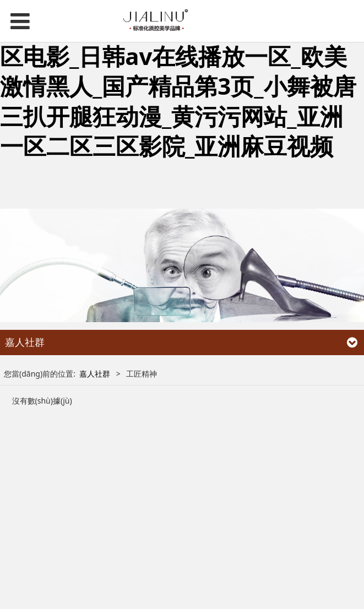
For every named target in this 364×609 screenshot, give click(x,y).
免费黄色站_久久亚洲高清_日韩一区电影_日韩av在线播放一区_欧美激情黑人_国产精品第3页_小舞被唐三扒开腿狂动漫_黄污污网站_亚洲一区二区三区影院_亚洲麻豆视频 (178, 86)
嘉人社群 (95, 374)
